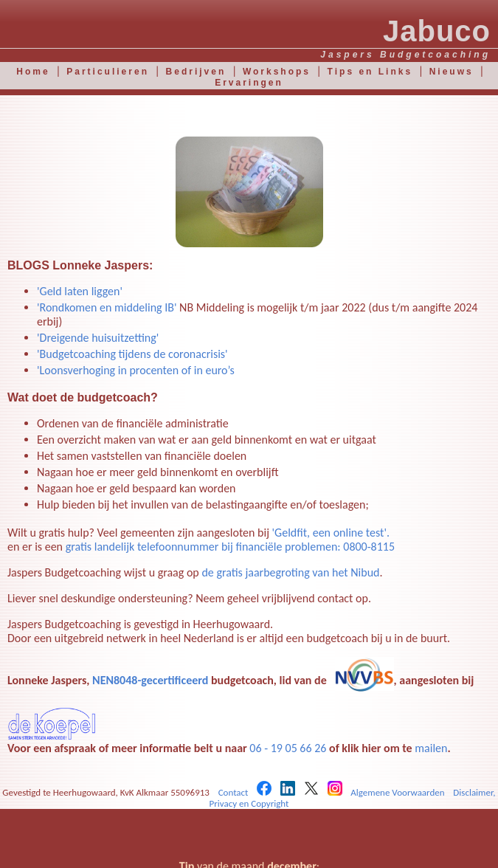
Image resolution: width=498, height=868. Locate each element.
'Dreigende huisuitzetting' (98, 338)
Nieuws (452, 72)
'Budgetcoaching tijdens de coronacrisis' (132, 354)
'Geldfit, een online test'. (331, 533)
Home (33, 72)
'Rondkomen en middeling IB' (108, 307)
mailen (431, 748)
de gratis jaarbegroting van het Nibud (290, 572)
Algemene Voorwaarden (397, 792)
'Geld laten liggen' (80, 291)
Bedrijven (196, 72)
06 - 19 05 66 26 (288, 748)
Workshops (277, 72)
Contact (234, 792)
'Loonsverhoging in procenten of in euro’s (136, 370)
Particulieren (108, 72)
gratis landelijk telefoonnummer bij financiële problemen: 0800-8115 (230, 547)
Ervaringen (249, 83)
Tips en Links (370, 72)
